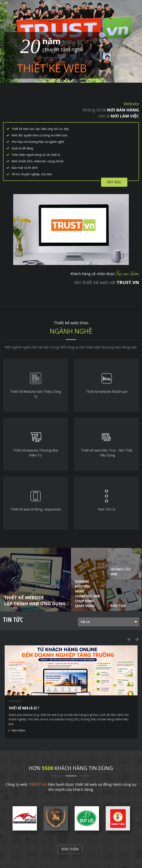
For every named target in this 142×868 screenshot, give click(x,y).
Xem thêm (18, 730)
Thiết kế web (52, 68)
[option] (71, 692)
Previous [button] (129, 639)
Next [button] (137, 639)
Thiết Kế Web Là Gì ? (24, 708)
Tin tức (13, 620)
